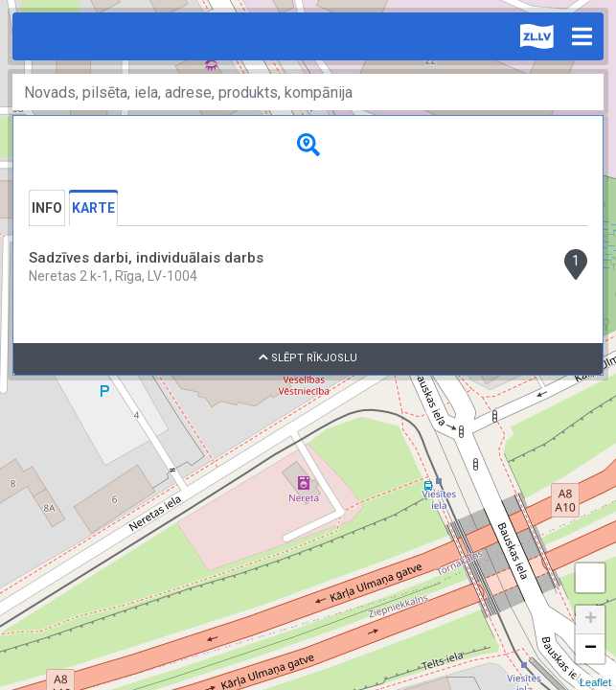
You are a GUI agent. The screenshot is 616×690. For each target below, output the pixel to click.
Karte (93, 208)
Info (47, 208)
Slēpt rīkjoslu (308, 358)
